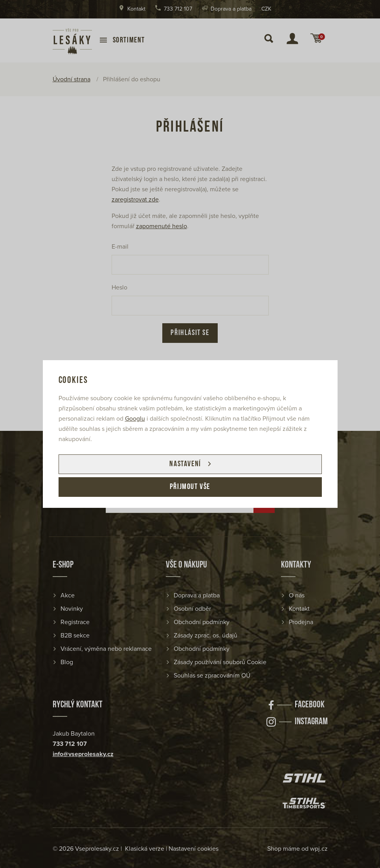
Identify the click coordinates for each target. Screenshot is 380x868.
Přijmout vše (190, 487)
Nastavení (185, 464)
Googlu (135, 419)
